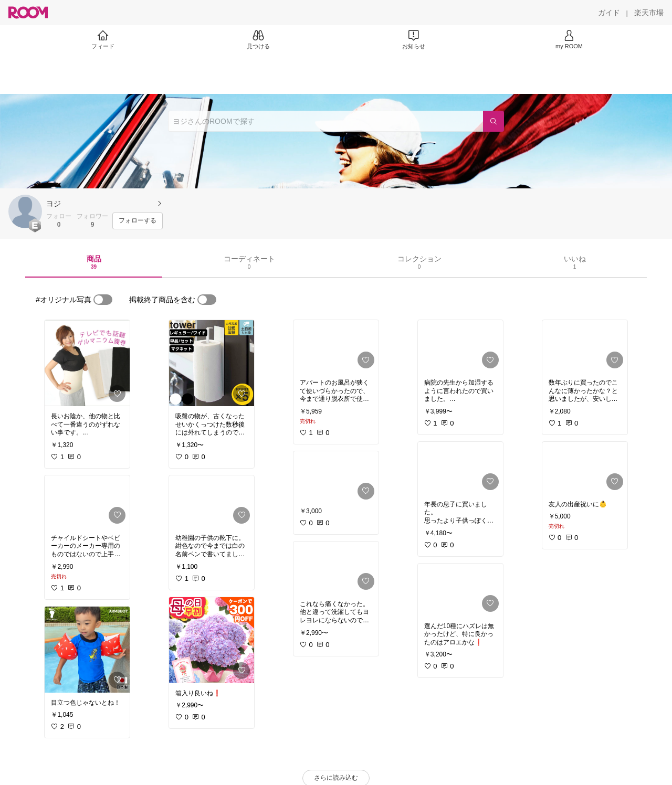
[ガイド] (609, 13)
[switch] (103, 300)
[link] (87, 363)
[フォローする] (138, 221)
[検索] (493, 121)
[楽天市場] (649, 13)
